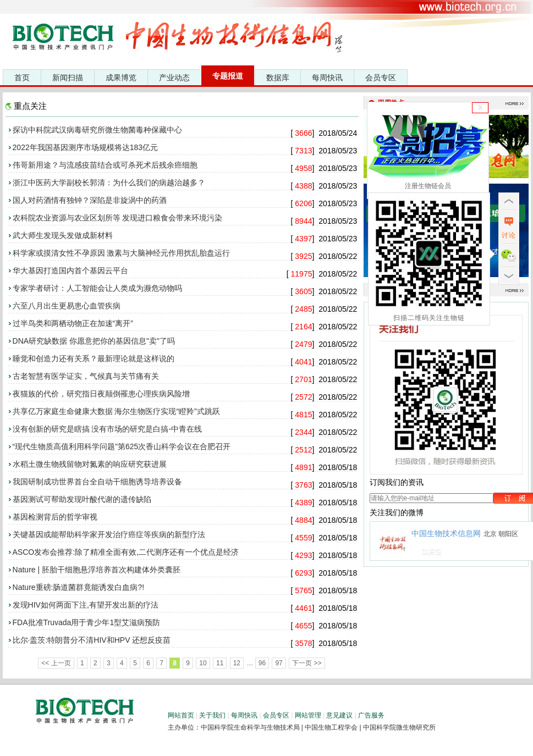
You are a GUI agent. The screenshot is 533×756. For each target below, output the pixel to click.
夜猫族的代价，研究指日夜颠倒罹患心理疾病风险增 (101, 394)
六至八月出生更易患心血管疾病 (67, 306)
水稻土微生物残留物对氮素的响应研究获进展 (90, 464)
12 (237, 663)
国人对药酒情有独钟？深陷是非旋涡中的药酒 (90, 200)
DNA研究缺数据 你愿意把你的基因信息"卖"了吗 (94, 341)
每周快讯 (327, 78)
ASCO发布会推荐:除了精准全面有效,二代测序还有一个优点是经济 (126, 552)
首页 (22, 78)
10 (203, 663)
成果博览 (121, 78)
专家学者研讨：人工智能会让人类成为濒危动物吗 (97, 288)
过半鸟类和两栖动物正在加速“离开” (73, 323)
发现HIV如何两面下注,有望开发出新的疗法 (86, 605)
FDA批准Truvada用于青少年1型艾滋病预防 (87, 622)
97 (279, 663)
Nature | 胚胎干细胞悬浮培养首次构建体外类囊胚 (97, 570)
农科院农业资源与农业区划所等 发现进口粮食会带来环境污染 (118, 218)
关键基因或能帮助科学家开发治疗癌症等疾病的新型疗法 (109, 534)
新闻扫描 (68, 78)
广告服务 (371, 715)
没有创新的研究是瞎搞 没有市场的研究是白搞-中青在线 (108, 429)
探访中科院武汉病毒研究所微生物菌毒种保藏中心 (97, 130)
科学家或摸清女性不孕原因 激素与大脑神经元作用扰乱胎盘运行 (122, 253)
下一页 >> (307, 663)
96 (262, 663)
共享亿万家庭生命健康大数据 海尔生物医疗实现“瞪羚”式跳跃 (116, 411)
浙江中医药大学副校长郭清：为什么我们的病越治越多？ (109, 183)
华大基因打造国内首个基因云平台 (70, 271)
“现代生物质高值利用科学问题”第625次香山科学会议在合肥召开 (122, 446)
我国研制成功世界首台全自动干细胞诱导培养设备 (97, 482)
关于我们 (212, 715)
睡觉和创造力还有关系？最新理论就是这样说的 (94, 358)
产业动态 (174, 78)
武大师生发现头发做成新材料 (63, 235)
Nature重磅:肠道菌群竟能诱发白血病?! (79, 587)
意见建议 (339, 715)
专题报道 (228, 76)
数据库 (278, 78)
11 (220, 663)
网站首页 (181, 715)
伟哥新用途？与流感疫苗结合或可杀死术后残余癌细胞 (105, 165)
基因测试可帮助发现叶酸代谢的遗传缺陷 (82, 499)
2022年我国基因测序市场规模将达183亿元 (86, 147)
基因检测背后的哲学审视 (55, 517)
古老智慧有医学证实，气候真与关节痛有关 (86, 376)
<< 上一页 (56, 663)
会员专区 (381, 78)
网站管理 (308, 715)
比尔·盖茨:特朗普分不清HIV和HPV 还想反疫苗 (92, 640)
